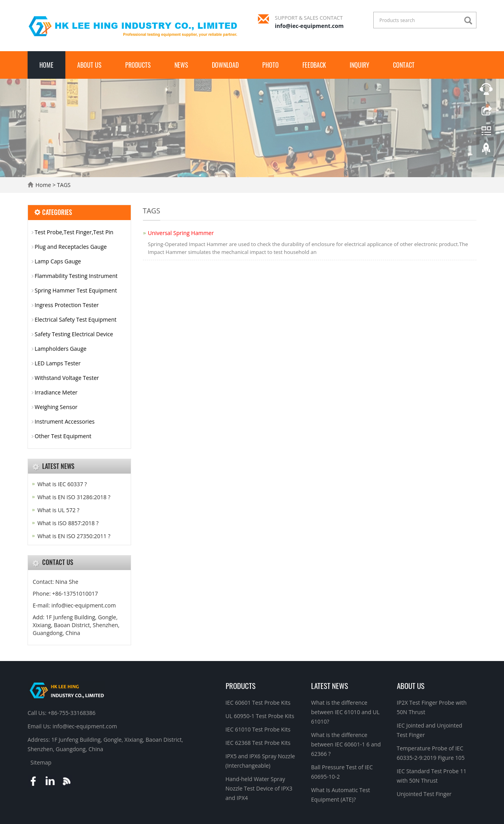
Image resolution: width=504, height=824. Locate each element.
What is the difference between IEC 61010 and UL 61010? (345, 712)
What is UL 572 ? (58, 510)
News (181, 65)
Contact (404, 65)
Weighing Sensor (56, 407)
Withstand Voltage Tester (67, 378)
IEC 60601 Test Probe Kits (258, 703)
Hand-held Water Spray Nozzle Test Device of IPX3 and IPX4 (259, 788)
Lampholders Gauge (61, 349)
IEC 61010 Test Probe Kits (258, 729)
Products (138, 65)
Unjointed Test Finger (424, 794)
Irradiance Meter (56, 392)
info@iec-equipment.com (309, 26)
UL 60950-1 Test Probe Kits (260, 716)
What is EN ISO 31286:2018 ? (74, 497)
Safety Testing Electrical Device (74, 334)
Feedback (314, 65)
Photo (271, 65)
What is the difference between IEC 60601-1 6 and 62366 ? (346, 744)
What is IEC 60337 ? (62, 484)
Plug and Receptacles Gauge (71, 247)
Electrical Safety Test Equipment (76, 319)
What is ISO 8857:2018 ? (68, 523)
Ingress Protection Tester (67, 305)
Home (46, 65)
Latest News (330, 685)
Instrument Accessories (65, 421)
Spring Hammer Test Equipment (76, 290)
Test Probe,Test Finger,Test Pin (74, 232)
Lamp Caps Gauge (58, 261)
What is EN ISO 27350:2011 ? (74, 536)
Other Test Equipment (63, 436)
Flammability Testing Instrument (76, 276)
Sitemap (41, 762)
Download (225, 65)
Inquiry (359, 65)
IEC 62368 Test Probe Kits (258, 743)
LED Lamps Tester (58, 363)
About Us (89, 65)
